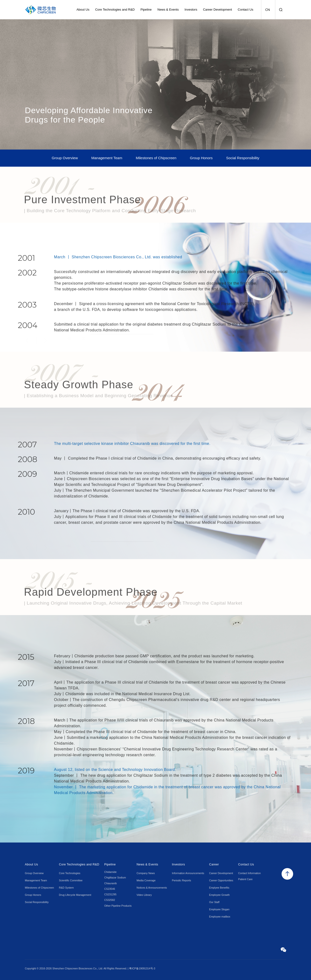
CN (268, 10)
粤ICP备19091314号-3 (142, 968)
